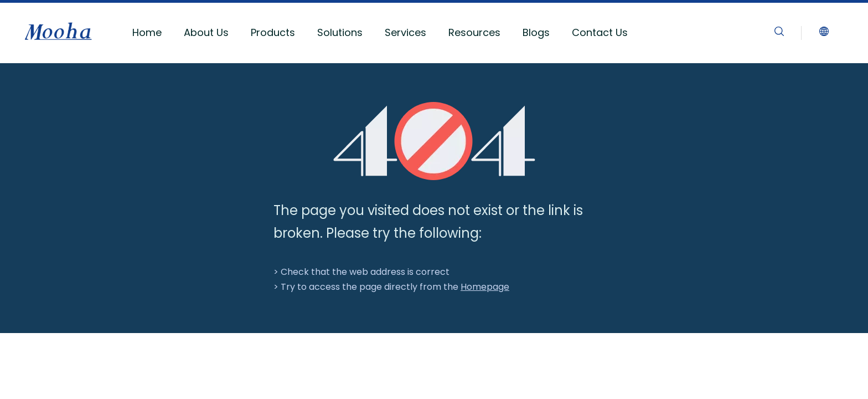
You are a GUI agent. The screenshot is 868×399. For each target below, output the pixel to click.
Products (273, 32)
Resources (474, 32)
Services (405, 32)
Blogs (536, 32)
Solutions (340, 32)
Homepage (485, 287)
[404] (434, 141)
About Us (206, 32)
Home (147, 32)
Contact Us (600, 32)
